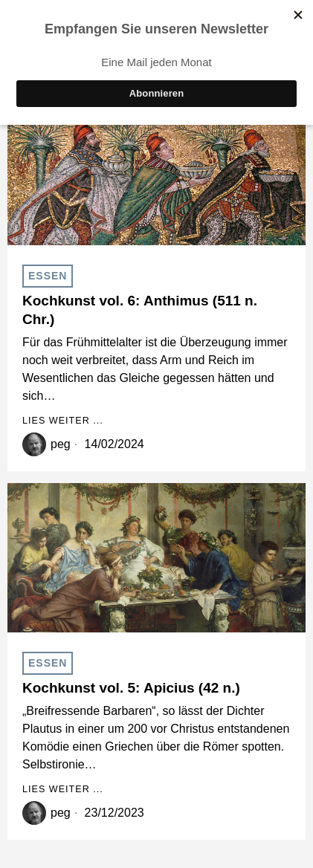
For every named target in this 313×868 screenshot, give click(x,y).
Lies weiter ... (63, 421)
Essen (48, 276)
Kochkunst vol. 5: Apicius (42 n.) (131, 688)
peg (61, 444)
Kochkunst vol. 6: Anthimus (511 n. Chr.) (140, 310)
